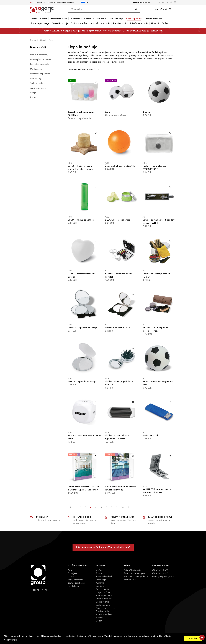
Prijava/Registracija (141, 2)
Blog (70, 570)
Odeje (33, 93)
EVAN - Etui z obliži (152, 435)
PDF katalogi (73, 586)
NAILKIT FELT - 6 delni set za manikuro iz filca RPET (157, 491)
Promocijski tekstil (59, 19)
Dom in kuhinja (116, 19)
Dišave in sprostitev (39, 55)
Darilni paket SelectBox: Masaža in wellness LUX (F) (121, 488)
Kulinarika (89, 19)
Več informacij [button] (11, 640)
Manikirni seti (36, 69)
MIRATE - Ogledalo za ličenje (82, 382)
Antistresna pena (38, 88)
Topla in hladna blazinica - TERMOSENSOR (155, 168)
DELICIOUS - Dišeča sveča (118, 220)
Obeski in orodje (60, 23)
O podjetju (73, 573)
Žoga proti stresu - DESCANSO (120, 166)
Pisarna (44, 19)
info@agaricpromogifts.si (163, 577)
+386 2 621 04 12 (160, 570)
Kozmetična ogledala (40, 64)
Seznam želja (130, 580)
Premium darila (120, 23)
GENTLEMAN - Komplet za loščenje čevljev (155, 329)
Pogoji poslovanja (75, 580)
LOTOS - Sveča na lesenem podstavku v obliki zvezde (81, 168)
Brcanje (146, 112)
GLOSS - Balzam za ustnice (81, 220)
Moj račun (161, 9)
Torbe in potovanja (40, 23)
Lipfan (108, 112)
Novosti (155, 23)
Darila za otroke (79, 23)
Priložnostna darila (139, 23)
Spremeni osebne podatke (136, 577)
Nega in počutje (134, 19)
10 (123, 507)
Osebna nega (36, 78)
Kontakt (71, 577)
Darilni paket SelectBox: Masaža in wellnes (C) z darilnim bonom (83, 488)
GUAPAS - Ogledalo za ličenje (82, 328)
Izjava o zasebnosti (76, 583)
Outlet (165, 23)
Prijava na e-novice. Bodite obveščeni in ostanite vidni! (103, 547)
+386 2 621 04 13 (160, 573)
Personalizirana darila (100, 23)
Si (84, 2)
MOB (70, 163)
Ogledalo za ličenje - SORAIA (119, 328)
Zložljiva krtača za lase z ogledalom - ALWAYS (117, 437)
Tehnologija (76, 19)
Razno (33, 97)
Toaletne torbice (38, 83)
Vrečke (34, 19)
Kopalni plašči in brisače (41, 60)
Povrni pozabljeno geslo (135, 573)
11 (129, 507)
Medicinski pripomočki (40, 74)
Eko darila (101, 19)
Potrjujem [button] (193, 638)
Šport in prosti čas (153, 19)
